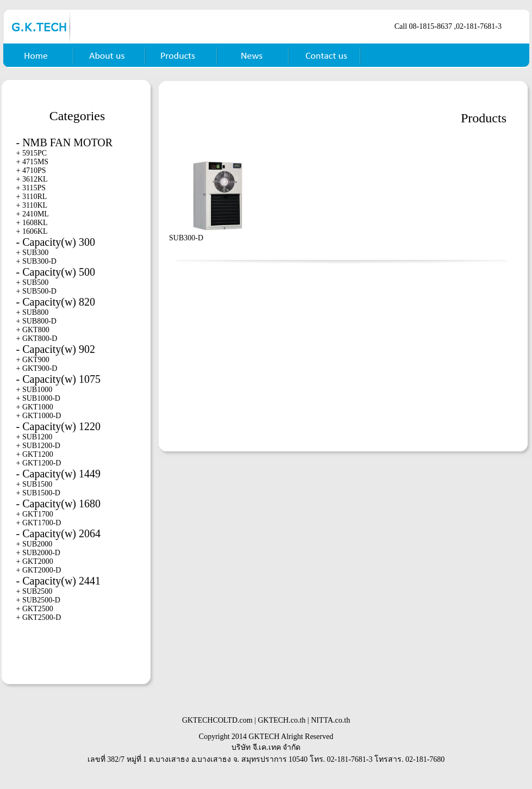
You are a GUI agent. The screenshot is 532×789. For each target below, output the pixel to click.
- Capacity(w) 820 (56, 302)
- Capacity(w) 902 (56, 349)
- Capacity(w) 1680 (59, 504)
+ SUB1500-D (38, 493)
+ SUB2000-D (38, 553)
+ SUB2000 (35, 544)
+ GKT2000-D (39, 570)
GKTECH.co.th (281, 720)
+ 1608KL (32, 223)
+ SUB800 (33, 312)
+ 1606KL (32, 231)
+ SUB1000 (35, 390)
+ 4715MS (33, 162)
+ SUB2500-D (38, 600)
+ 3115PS (31, 188)
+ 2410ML (33, 214)
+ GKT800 (33, 330)
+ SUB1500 (35, 484)
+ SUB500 (33, 282)
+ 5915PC (32, 153)
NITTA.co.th (330, 720)
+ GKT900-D (37, 368)
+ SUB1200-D (38, 446)
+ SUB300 (33, 253)
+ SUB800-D (36, 321)
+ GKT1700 (35, 514)
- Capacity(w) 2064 (59, 533)
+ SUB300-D (36, 261)
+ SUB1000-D (38, 398)
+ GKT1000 (35, 407)
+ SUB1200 (35, 437)
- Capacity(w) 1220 (59, 426)
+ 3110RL (32, 197)
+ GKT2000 (35, 561)
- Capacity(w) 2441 (59, 581)
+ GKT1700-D (39, 523)
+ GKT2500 (35, 609)
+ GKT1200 (35, 454)
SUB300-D (186, 238)
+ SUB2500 (35, 591)
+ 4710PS (31, 170)
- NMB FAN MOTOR (65, 142)
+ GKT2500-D (39, 617)
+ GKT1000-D (39, 416)
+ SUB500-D (36, 291)
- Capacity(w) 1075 (59, 379)
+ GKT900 (33, 360)
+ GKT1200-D (39, 463)
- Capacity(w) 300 (56, 242)
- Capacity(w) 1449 (59, 474)
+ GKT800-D (37, 338)
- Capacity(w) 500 (56, 272)
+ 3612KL (32, 179)
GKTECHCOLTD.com (217, 720)
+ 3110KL (32, 205)
